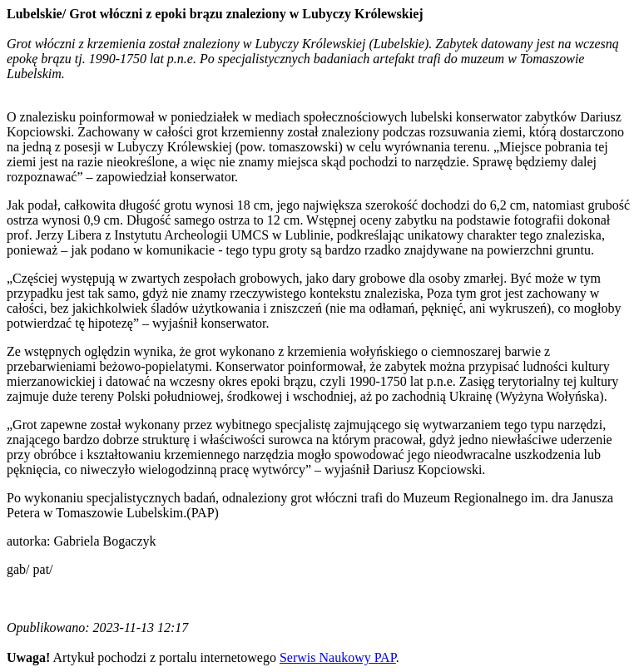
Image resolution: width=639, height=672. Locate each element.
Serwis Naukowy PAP (338, 657)
